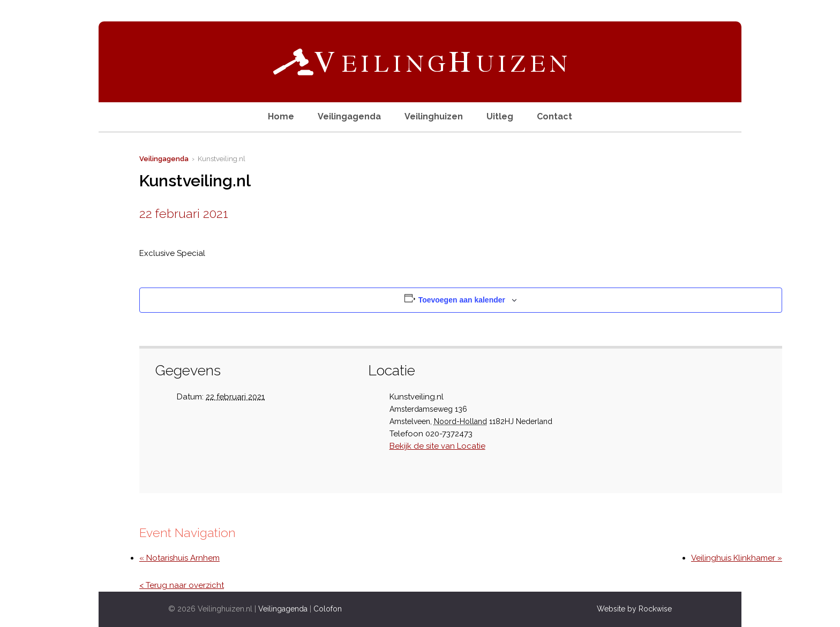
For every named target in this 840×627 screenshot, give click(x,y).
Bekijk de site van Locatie (437, 446)
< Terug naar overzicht (182, 585)
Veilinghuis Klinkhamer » (737, 558)
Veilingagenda (349, 116)
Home (281, 116)
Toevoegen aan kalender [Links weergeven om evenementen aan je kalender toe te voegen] (462, 300)
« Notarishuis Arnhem (179, 558)
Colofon (328, 609)
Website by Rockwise (634, 609)
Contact (554, 116)
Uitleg (500, 116)
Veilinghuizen (434, 116)
